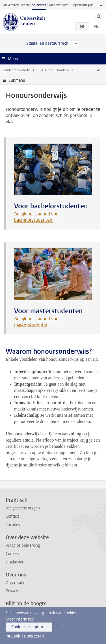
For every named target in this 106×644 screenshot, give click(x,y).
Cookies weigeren (28, 636)
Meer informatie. (20, 619)
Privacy (12, 591)
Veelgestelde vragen (23, 508)
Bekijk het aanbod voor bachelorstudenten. (37, 217)
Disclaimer (15, 562)
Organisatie (15, 583)
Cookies (12, 554)
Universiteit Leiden (16, 5)
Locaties (13, 525)
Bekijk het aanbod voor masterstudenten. (37, 322)
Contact (12, 516)
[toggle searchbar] (99, 16)
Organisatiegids (82, 5)
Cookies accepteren (29, 627)
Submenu (17, 80)
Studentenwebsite (16, 70)
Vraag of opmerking (23, 545)
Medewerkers (59, 5)
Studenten (39, 5)
